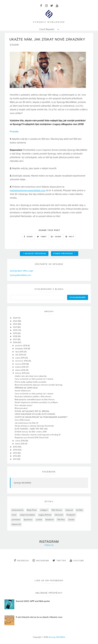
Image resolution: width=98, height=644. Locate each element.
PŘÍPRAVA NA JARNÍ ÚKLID (26, 388)
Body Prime (32, 510)
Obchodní (59, 515)
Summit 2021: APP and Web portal (33, 601)
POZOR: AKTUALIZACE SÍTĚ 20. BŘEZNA (32, 412)
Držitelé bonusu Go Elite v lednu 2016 (31, 432)
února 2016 (20, 441)
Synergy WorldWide (22, 483)
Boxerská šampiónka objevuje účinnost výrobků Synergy (39, 385)
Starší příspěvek (64, 254)
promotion (16, 520)
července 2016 (22, 361)
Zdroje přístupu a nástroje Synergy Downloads (34, 426)
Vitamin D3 (16, 525)
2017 (15, 340)
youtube (77, 561)
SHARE (28, 237)
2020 (16, 330)
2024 (15, 318)
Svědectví (50, 520)
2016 (15, 343)
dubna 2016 (20, 370)
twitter (59, 561)
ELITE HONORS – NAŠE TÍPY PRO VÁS (31, 429)
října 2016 (20, 352)
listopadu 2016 (22, 349)
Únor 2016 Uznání (22, 420)
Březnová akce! (21, 409)
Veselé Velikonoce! (23, 391)
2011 (15, 459)
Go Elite (79, 510)
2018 (15, 337)
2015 (15, 447)
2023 (15, 321)
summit (39, 520)
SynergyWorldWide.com (20, 275)
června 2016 (21, 364)
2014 (15, 450)
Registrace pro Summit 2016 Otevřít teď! (32, 438)
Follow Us (49, 545)
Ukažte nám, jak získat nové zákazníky (31, 376)
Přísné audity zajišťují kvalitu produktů (30, 382)
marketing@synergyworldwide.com (28, 191)
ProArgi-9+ (71, 515)
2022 (15, 324)
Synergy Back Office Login (22, 271)
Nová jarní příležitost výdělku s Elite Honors (33, 397)
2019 (15, 334)
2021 (15, 327)
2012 (15, 456)
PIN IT (70, 237)
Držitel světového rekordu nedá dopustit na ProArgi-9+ (38, 435)
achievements (18, 510)
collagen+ (44, 510)
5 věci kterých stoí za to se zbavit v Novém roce (39, 617)
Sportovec (28, 520)
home (14, 515)
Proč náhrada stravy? (23, 406)
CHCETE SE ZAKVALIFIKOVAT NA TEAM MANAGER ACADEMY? (41, 417)
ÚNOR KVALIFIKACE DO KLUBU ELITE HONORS (35, 414)
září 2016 (19, 355)
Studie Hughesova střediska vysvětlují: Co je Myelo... (37, 403)
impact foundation (27, 515)
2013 (15, 453)
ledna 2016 (20, 444)
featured (69, 510)
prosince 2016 (22, 346)
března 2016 (21, 373)
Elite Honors (57, 510)
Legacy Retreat (45, 515)
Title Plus (61, 520)
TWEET (42, 237)
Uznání (71, 520)
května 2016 (21, 367)
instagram (41, 561)
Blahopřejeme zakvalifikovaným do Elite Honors (35, 400)
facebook (22, 561)
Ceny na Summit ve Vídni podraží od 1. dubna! (34, 379)
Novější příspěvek (35, 254)
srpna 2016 (20, 358)
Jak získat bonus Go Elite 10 (26, 423)
